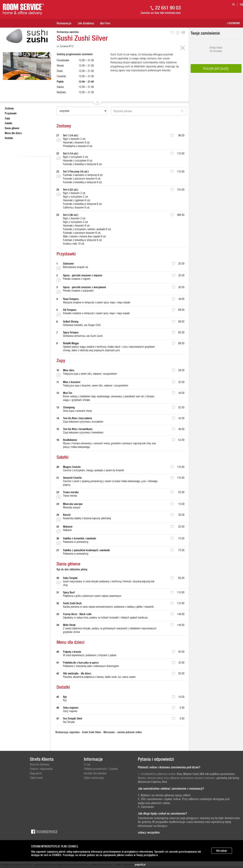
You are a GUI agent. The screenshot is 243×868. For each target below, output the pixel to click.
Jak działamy (86, 23)
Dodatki (9, 138)
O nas (87, 764)
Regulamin (36, 773)
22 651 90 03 (168, 8)
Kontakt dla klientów (95, 773)
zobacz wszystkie (149, 832)
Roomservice (44, 832)
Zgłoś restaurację (94, 778)
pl (234, 5)
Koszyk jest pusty (216, 68)
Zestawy (9, 108)
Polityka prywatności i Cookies (101, 769)
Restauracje (64, 23)
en (241, 5)
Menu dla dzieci (13, 133)
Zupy (7, 118)
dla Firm (105, 23)
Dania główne (12, 128)
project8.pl (140, 865)
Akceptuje (222, 851)
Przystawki (11, 113)
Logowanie (234, 23)
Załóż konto (36, 778)
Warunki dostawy (40, 764)
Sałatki (8, 123)
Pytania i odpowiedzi (41, 769)
